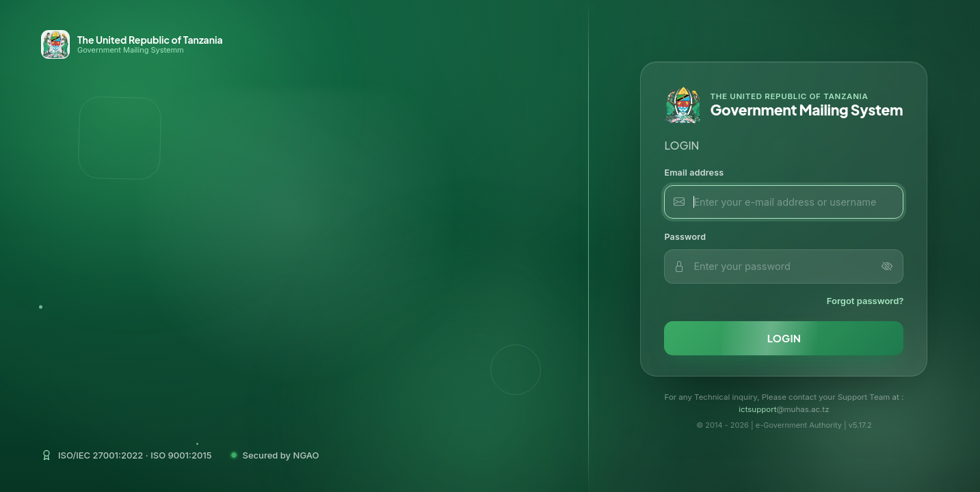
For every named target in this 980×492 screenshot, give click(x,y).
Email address (694, 173)
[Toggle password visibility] (887, 266)
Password (685, 237)
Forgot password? (865, 301)
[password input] (784, 266)
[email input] (784, 202)
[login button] (784, 338)
